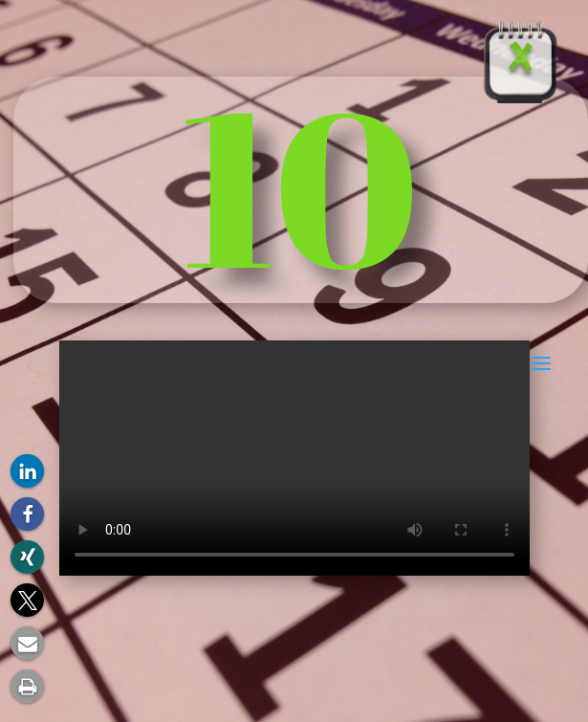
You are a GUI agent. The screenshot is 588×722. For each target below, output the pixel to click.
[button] (27, 471)
